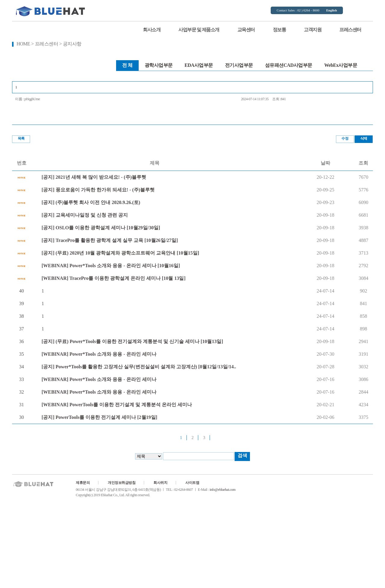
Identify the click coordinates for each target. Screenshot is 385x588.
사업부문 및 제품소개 (199, 30)
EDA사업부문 (199, 65)
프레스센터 (350, 30)
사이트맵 (192, 483)
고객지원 (313, 30)
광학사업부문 (159, 65)
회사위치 (160, 483)
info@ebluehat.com (223, 490)
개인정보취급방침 (122, 483)
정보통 (279, 30)
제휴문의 (83, 483)
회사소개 (152, 30)
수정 (345, 138)
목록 (21, 138)
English (332, 10)
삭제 (364, 138)
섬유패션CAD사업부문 (289, 65)
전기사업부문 (239, 65)
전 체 (127, 65)
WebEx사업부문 (341, 65)
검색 (242, 455)
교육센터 (246, 30)
